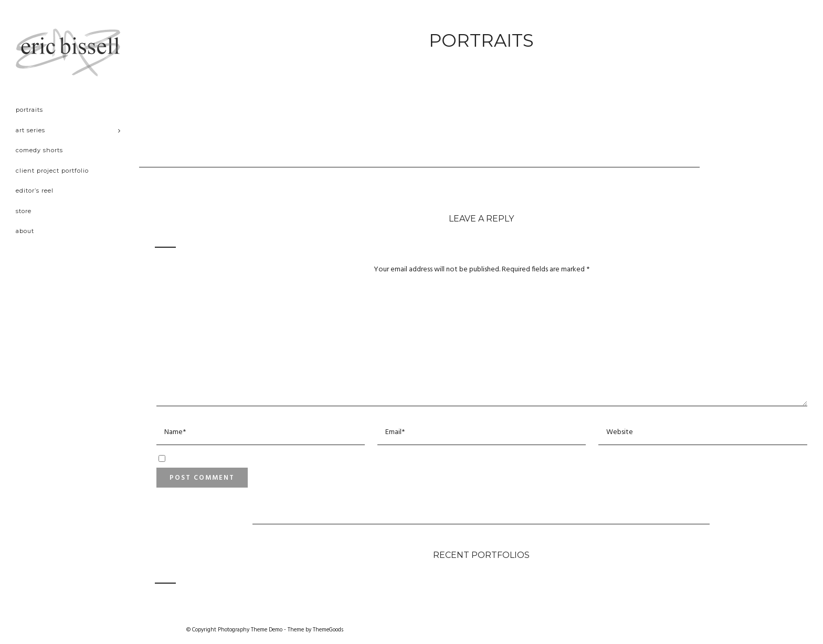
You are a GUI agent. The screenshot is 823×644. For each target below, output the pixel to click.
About (25, 231)
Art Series (30, 130)
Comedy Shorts (39, 150)
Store (24, 211)
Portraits (29, 110)
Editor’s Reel (35, 191)
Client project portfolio (52, 171)
